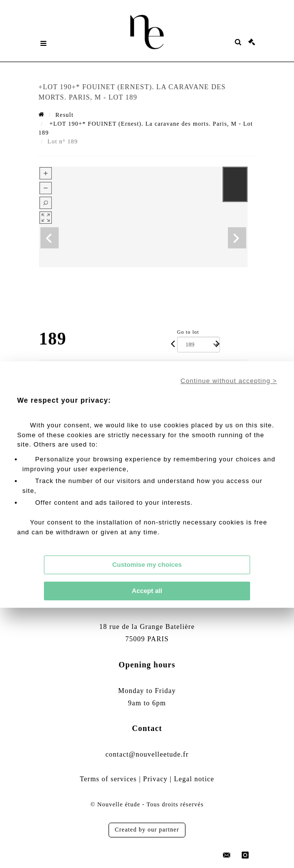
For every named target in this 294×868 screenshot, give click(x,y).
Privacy (155, 779)
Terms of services (109, 779)
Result (64, 115)
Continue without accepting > (229, 381)
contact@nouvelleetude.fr (147, 754)
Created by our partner (147, 830)
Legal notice (194, 779)
